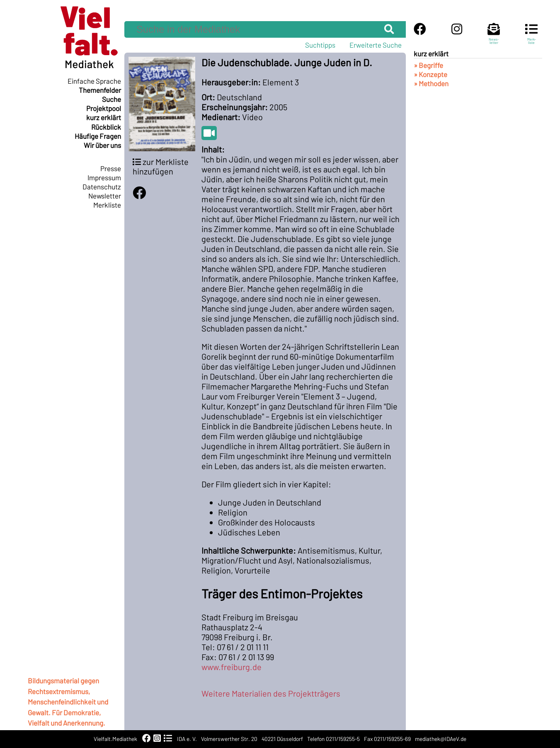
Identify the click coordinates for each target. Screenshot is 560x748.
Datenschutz (102, 186)
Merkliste (107, 205)
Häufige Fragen (98, 136)
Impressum (104, 177)
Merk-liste (531, 37)
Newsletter (105, 196)
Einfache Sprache (94, 81)
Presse (111, 168)
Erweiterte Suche (376, 45)
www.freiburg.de (232, 667)
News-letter (494, 37)
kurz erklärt (104, 117)
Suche (112, 99)
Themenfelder (100, 90)
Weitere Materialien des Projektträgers (271, 693)
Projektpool (104, 108)
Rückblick (106, 127)
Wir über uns (102, 145)
